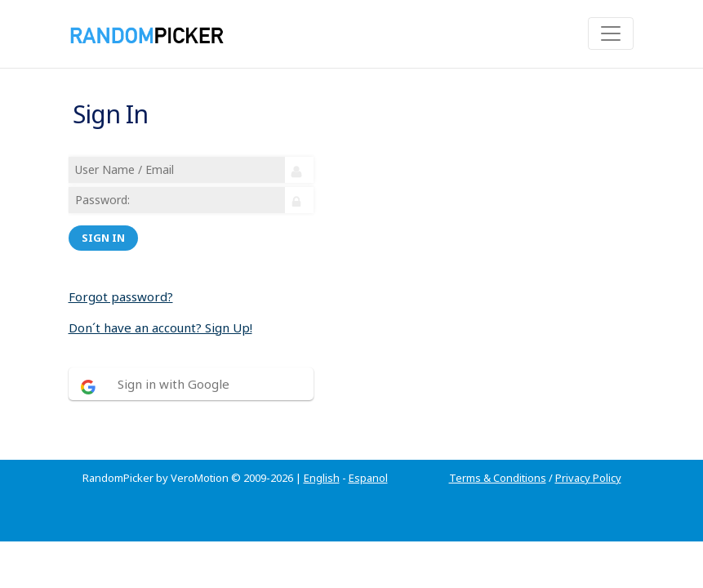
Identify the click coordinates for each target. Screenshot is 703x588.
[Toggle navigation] (611, 33)
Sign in (103, 238)
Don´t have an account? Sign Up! (160, 327)
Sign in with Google (174, 384)
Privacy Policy (588, 478)
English (322, 478)
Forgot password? (121, 296)
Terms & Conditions (498, 478)
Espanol (368, 478)
